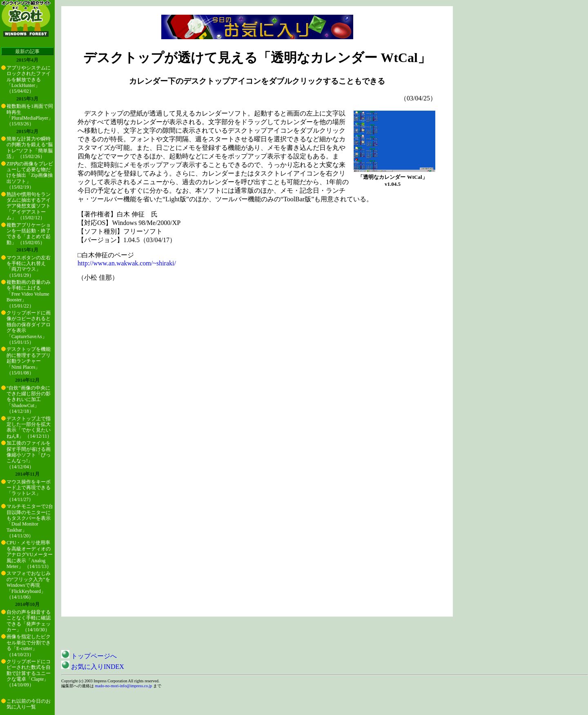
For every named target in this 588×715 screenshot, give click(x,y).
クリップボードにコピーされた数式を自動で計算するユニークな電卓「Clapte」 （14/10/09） (29, 673)
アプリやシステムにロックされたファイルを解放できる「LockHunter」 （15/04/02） (29, 80)
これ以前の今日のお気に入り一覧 (29, 704)
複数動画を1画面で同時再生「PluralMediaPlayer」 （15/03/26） (30, 115)
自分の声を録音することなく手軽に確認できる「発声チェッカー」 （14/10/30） (29, 621)
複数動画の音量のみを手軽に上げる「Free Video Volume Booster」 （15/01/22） (29, 294)
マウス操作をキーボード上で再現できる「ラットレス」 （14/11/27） (29, 491)
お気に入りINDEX (93, 667)
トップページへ (89, 656)
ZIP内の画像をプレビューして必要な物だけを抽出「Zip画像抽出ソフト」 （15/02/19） (30, 176)
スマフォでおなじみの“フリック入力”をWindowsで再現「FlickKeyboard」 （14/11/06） (29, 585)
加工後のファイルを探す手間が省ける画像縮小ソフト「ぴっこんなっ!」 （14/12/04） (29, 455)
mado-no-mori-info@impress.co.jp (124, 686)
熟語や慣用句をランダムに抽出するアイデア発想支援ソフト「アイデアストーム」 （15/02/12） (29, 206)
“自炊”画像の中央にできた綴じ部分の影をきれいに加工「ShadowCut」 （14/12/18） (29, 400)
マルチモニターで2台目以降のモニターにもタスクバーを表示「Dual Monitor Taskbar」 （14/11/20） (30, 521)
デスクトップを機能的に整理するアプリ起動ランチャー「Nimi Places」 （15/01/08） (29, 361)
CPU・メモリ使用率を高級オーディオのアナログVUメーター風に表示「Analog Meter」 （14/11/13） (30, 555)
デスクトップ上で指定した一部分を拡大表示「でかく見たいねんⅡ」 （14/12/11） (29, 427)
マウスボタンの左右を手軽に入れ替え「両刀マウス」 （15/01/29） (29, 266)
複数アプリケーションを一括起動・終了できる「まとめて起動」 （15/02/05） (29, 234)
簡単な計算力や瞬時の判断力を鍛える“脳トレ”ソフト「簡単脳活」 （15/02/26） (30, 148)
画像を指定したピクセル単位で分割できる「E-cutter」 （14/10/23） (29, 645)
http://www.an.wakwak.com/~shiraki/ (127, 263)
